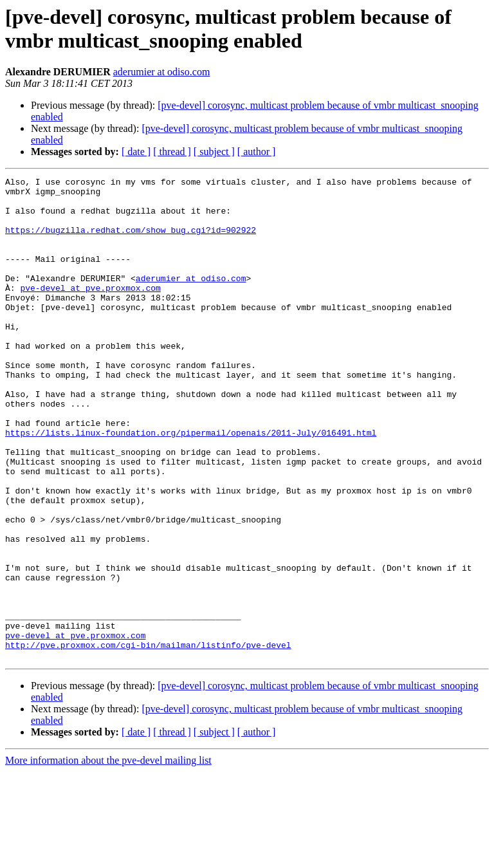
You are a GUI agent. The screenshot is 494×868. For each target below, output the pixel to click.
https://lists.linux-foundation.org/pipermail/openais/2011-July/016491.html (191, 485)
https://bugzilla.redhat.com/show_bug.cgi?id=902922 (131, 241)
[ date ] (136, 152)
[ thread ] (172, 152)
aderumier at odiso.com (162, 72)
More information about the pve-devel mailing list (108, 857)
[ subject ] (214, 152)
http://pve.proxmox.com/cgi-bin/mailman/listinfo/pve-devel (148, 739)
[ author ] (257, 152)
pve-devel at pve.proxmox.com (90, 311)
